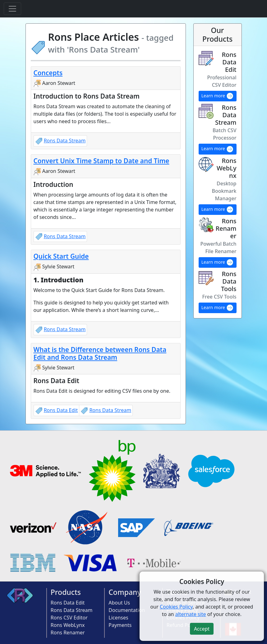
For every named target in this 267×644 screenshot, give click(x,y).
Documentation (127, 610)
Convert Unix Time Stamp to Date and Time (101, 161)
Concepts (48, 73)
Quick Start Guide (61, 256)
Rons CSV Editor (69, 618)
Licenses (118, 618)
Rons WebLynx (68, 625)
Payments (120, 625)
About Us (119, 603)
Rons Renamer (68, 632)
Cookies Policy (176, 607)
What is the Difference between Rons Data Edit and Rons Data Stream (100, 353)
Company (125, 592)
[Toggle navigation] (12, 9)
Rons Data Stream (65, 141)
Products (66, 592)
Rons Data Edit (61, 410)
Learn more (218, 96)
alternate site (191, 614)
